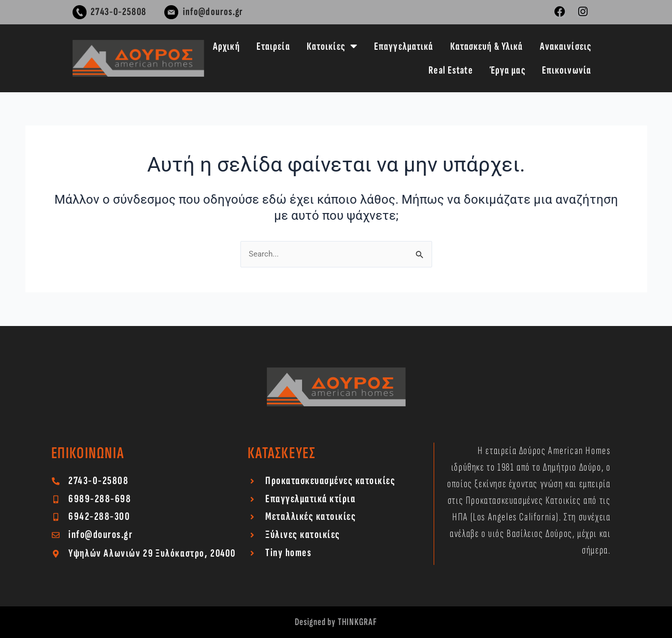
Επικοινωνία (567, 70)
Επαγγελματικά (404, 46)
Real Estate (451, 70)
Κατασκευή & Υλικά (487, 46)
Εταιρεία (273, 46)
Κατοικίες (332, 46)
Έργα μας (507, 70)
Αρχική (226, 46)
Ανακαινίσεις (566, 46)
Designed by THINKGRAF (336, 622)
